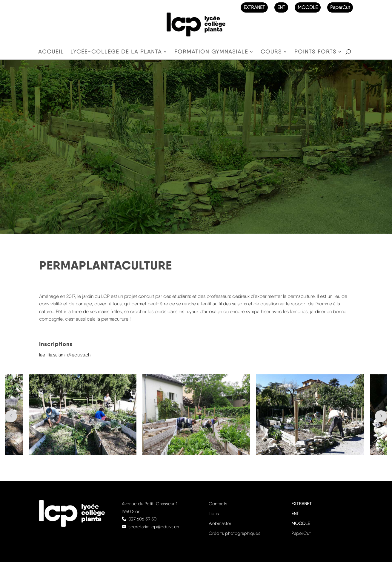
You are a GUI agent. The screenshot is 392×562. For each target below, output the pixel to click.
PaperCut (340, 7)
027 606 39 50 (142, 519)
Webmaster (220, 523)
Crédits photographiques (235, 533)
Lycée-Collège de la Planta (116, 52)
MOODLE (308, 7)
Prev (11, 416)
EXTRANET (254, 7)
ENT (281, 7)
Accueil (51, 52)
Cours (271, 52)
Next (381, 416)
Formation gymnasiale (211, 52)
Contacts (218, 504)
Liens (214, 514)
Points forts (315, 52)
